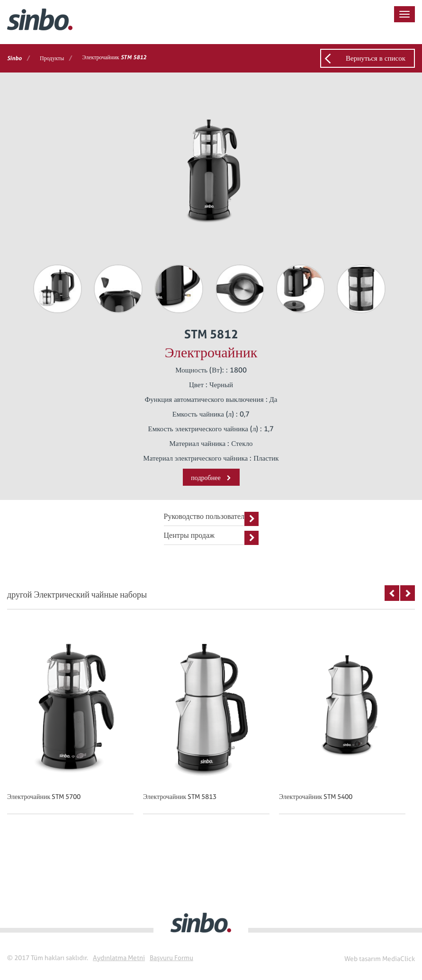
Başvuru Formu (171, 958)
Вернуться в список (376, 58)
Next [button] (408, 593)
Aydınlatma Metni (119, 958)
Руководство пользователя (211, 519)
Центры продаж (211, 538)
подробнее (211, 478)
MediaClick (399, 959)
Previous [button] (392, 593)
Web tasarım (363, 959)
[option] (75, 730)
